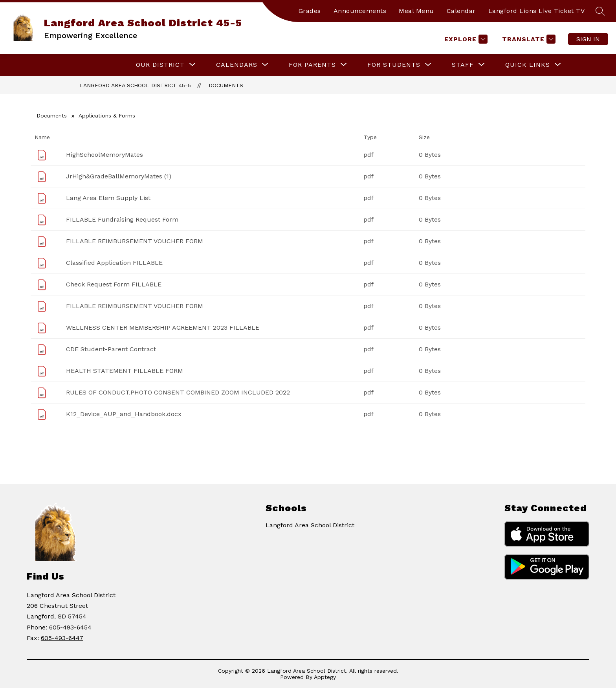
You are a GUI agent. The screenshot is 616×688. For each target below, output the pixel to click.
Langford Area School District (310, 525)
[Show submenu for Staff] (463, 65)
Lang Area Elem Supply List (108, 198)
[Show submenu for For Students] (394, 65)
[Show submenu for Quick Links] (528, 65)
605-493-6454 (70, 627)
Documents (226, 85)
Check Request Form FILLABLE (114, 284)
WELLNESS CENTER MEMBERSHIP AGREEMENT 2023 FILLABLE (163, 327)
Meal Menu (416, 11)
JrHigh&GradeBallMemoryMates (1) (119, 176)
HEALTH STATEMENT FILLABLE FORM (125, 371)
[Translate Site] (528, 39)
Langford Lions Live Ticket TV (537, 11)
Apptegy (325, 677)
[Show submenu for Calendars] (237, 65)
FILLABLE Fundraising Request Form (122, 219)
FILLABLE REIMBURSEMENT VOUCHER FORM (135, 241)
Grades (310, 11)
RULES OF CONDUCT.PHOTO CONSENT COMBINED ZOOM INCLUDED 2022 (178, 392)
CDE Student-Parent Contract (111, 349)
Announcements (360, 11)
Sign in (588, 39)
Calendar (461, 11)
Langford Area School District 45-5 (135, 85)
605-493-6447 (62, 638)
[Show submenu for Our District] (160, 65)
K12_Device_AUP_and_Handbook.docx (124, 414)
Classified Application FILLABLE (114, 263)
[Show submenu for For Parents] (312, 65)
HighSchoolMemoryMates (104, 155)
